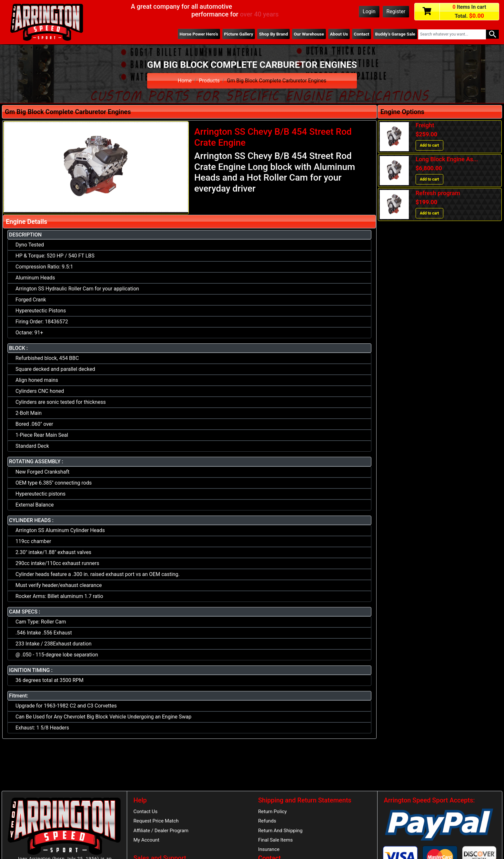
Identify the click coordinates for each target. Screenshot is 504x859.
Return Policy (272, 812)
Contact (362, 34)
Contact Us (146, 812)
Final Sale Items (275, 840)
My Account (146, 840)
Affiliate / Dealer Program (161, 831)
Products (209, 81)
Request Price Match (156, 821)
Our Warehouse (309, 34)
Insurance (269, 849)
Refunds (267, 821)
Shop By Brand (274, 34)
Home (185, 81)
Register (396, 11)
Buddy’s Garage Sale (395, 34)
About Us (339, 34)
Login (369, 11)
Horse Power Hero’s (199, 34)
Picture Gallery (238, 34)
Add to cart (429, 145)
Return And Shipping (280, 831)
